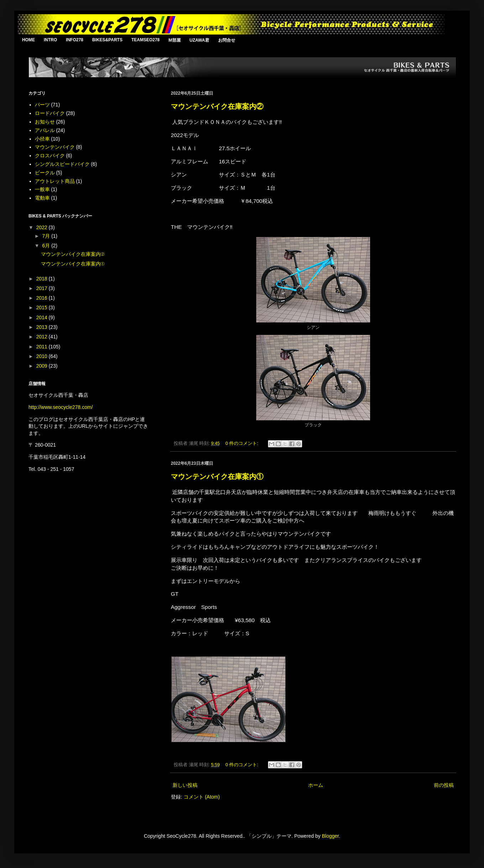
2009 (43, 366)
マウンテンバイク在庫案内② (217, 106)
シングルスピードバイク (62, 164)
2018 (43, 279)
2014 (43, 317)
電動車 (42, 198)
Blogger (330, 836)
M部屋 (175, 40)
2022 (43, 227)
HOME (28, 40)
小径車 (42, 139)
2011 (43, 347)
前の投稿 (444, 785)
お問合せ (227, 40)
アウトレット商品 (55, 181)
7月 (47, 236)
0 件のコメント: (243, 443)
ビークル (45, 173)
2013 (43, 327)
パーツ (42, 105)
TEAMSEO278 (145, 40)
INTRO (50, 40)
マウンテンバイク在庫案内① (217, 477)
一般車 (42, 189)
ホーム (316, 785)
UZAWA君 (199, 40)
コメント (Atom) (202, 797)
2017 (43, 288)
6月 (47, 246)
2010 (43, 356)
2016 (43, 298)
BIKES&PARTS (107, 40)
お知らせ (45, 122)
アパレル (45, 130)
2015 (43, 307)
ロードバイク (50, 113)
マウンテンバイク (55, 147)
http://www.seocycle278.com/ (61, 407)
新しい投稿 (185, 785)
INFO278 (75, 40)
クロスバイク (50, 156)
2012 (43, 337)
